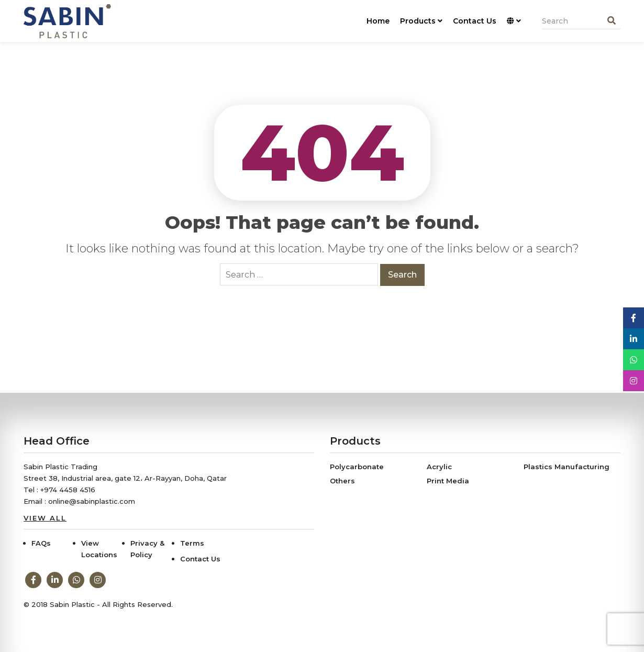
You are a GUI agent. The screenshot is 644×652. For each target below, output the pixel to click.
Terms (192, 543)
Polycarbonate (357, 467)
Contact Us (475, 21)
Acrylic (439, 467)
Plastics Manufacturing (567, 467)
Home (378, 21)
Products (421, 21)
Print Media (448, 481)
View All (45, 518)
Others (342, 481)
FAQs (41, 543)
